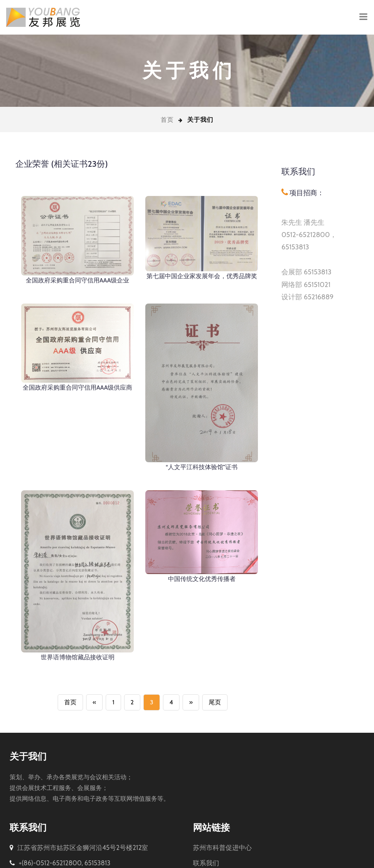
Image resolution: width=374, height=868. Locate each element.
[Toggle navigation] (363, 17)
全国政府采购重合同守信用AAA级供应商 (78, 388)
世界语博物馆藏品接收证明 (78, 639)
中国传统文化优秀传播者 (202, 560)
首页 (167, 120)
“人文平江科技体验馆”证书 (202, 467)
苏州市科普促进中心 (222, 829)
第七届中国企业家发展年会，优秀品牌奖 (202, 276)
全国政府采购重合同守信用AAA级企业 (78, 280)
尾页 (215, 684)
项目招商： (306, 193)
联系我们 (206, 845)
